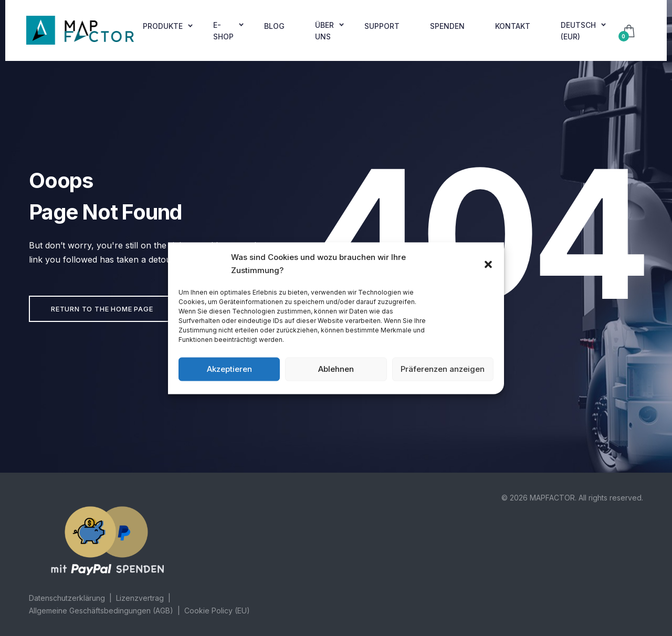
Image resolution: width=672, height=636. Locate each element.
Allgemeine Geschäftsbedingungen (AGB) (101, 611)
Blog (274, 26)
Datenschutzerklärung (67, 598)
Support (382, 26)
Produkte (163, 26)
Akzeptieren (229, 369)
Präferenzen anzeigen (443, 369)
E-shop (223, 31)
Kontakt (513, 26)
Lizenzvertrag (140, 598)
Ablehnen (336, 369)
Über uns (324, 31)
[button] (488, 264)
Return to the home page (102, 309)
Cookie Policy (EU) (217, 611)
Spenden (447, 26)
